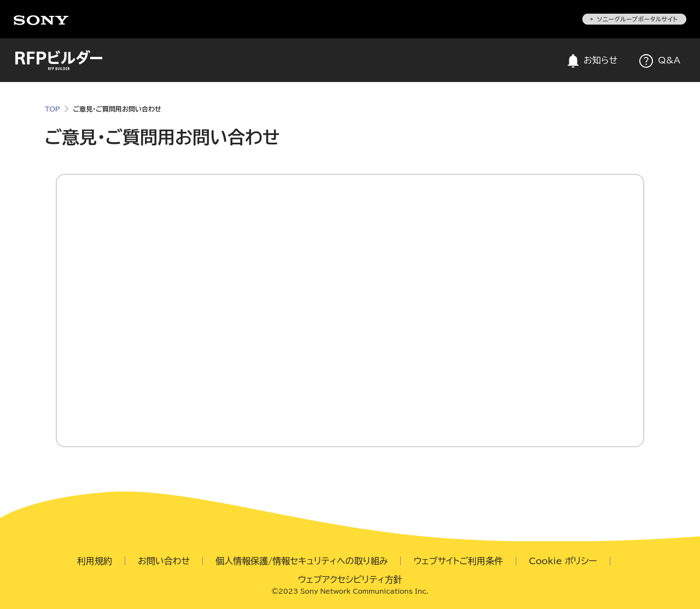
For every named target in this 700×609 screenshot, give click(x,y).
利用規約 (95, 561)
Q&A (660, 61)
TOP (52, 109)
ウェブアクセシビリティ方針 (350, 579)
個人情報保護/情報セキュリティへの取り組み (302, 561)
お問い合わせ (164, 561)
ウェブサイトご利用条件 (458, 561)
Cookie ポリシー (563, 561)
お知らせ (593, 61)
